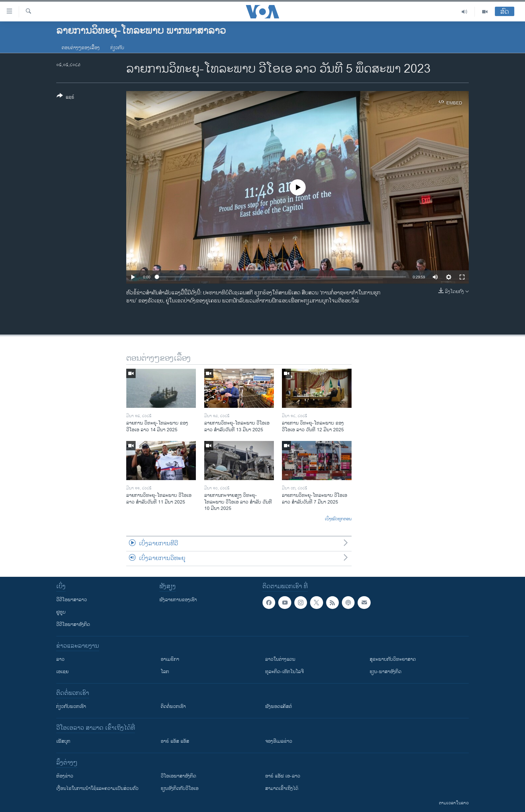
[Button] (65, 98)
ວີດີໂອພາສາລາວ (72, 600)
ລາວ (60, 659)
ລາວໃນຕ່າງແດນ (280, 659)
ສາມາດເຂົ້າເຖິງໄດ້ (282, 788)
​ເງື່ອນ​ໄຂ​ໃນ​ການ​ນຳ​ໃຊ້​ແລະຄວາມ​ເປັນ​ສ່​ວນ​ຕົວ (97, 788)
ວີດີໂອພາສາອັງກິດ (73, 624)
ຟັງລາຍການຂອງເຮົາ (178, 600)
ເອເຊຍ (62, 672)
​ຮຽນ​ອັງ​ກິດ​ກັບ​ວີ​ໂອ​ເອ (180, 788)
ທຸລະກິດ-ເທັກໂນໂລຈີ (284, 672)
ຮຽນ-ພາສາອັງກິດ (386, 672)
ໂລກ (165, 672)
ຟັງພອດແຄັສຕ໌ (279, 706)
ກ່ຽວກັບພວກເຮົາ (71, 706)
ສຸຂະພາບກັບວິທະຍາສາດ (393, 659)
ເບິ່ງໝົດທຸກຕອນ (338, 519)
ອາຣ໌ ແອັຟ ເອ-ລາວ (283, 776)
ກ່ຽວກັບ (117, 48)
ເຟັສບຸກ (63, 741)
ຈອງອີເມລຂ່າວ (279, 741)
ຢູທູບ (61, 612)
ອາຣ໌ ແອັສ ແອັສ (175, 741)
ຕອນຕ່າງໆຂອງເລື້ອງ (81, 48)
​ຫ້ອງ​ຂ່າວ (65, 776)
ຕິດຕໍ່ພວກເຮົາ (173, 706)
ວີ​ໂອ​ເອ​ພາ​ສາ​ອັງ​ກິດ (178, 776)
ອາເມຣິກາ (170, 659)
